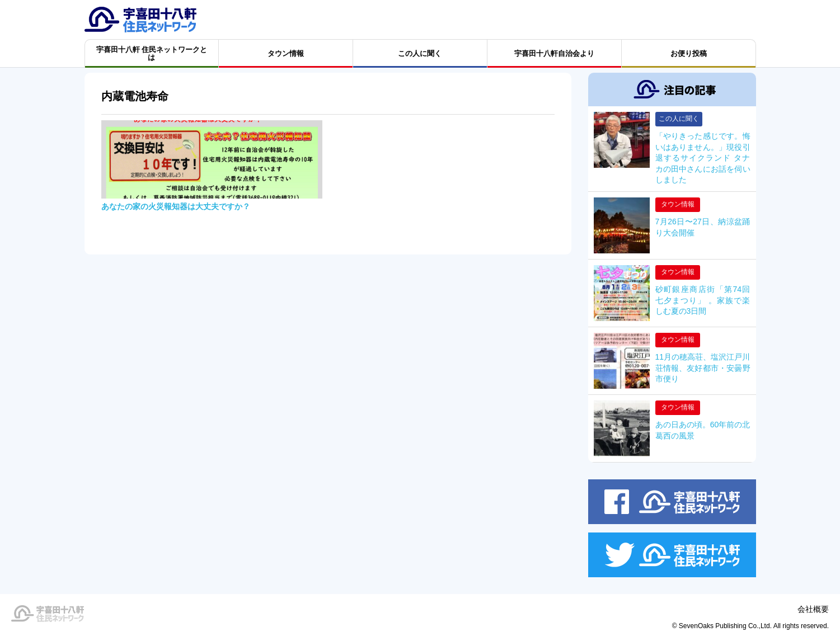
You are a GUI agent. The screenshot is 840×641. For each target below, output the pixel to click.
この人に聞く (679, 119)
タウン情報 (678, 204)
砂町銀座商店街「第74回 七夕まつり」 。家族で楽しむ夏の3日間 (703, 300)
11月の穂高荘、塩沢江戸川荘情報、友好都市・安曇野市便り (703, 368)
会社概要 (813, 609)
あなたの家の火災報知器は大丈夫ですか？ (176, 206)
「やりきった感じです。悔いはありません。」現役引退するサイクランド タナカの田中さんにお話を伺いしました (703, 158)
